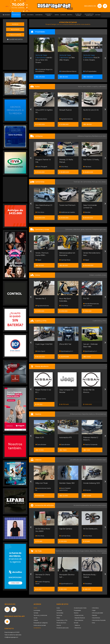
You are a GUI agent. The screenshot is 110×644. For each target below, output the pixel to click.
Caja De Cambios (66, 529)
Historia (36, 620)
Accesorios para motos (98, 505)
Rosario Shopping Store (42, 583)
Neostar (87, 119)
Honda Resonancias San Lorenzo (91, 305)
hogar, (82, 551)
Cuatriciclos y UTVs (62, 620)
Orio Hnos (64, 167)
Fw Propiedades (90, 71)
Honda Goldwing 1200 (92, 483)
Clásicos (59, 625)
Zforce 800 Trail (65, 344)
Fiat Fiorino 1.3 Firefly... (92, 160)
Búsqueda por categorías (41, 623)
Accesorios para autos (63, 628)
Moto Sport (40, 351)
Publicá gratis (15, 35)
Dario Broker (41, 444)
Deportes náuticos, (88, 414)
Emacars (87, 490)
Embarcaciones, (76, 414)
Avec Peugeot (41, 167)
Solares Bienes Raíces (68, 71)
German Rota (65, 260)
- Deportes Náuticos (79, 618)
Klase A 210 (40, 437)
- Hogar (93, 610)
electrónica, (67, 551)
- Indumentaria (96, 618)
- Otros (93, 623)
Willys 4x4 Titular (42, 483)
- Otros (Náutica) (79, 620)
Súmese (36, 613)
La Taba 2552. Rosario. (67, 58)
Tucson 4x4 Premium (67, 205)
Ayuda (35, 618)
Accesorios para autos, (82, 505)
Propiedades (77, 610)
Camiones (59, 615)
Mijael (38, 260)
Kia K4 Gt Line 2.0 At (91, 110)
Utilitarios (59, 610)
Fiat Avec (87, 167)
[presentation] (31, 58)
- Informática (95, 608)
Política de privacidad (40, 625)
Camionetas (60, 613)
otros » (104, 553)
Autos (58, 608)
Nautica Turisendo (90, 444)
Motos (58, 618)
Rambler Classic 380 (67, 483)
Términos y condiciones (40, 615)
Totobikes (87, 584)
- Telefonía (77, 625)
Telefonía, (59, 551)
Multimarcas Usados (67, 212)
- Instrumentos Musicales (98, 620)
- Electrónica (77, 628)
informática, (75, 551)
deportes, (93, 551)
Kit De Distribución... (91, 529)
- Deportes (94, 615)
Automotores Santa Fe (43, 489)
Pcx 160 (86, 299)
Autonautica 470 (66, 437)
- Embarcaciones (79, 615)
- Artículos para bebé (97, 613)
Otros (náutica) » (101, 414)
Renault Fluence (65, 110)
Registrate (15, 29)
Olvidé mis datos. (15, 39)
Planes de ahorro (61, 623)
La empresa (37, 610)
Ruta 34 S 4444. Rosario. (91, 58)
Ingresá (15, 24)
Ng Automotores (66, 119)
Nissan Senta (41, 399)
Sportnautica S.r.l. (66, 351)
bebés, (87, 551)
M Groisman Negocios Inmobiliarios (44, 70)
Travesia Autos (41, 119)
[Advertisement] (15, 57)
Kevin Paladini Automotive (65, 489)
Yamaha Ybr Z (41, 299)
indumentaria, (102, 551)
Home (35, 608)
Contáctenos (37, 628)
